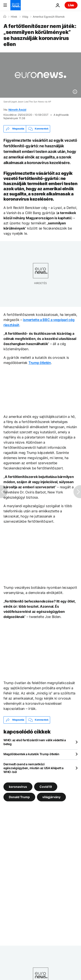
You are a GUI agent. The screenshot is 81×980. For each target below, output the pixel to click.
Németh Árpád (17, 110)
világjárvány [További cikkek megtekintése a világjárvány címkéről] (51, 797)
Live (71, 5)
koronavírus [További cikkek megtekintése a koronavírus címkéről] (18, 786)
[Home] (5, 17)
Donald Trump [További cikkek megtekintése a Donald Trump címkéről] (19, 797)
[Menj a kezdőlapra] (16, 5)
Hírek (14, 17)
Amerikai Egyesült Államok (49, 17)
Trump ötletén (40, 363)
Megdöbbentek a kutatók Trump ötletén (31, 754)
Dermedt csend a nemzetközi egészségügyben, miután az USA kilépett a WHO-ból (33, 768)
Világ (25, 17)
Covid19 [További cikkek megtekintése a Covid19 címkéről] (46, 786)
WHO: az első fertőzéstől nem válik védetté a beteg (35, 742)
